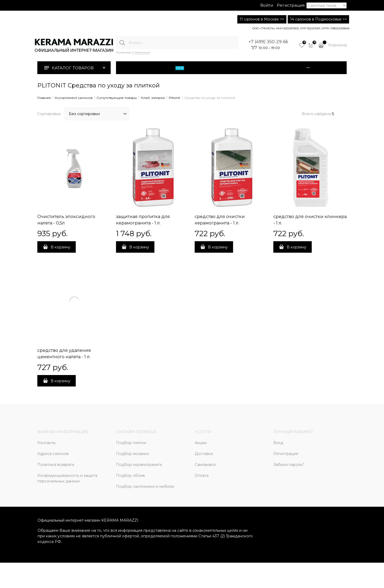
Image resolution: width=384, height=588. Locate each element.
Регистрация (291, 5)
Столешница (141, 52)
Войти (267, 5)
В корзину (61, 247)
